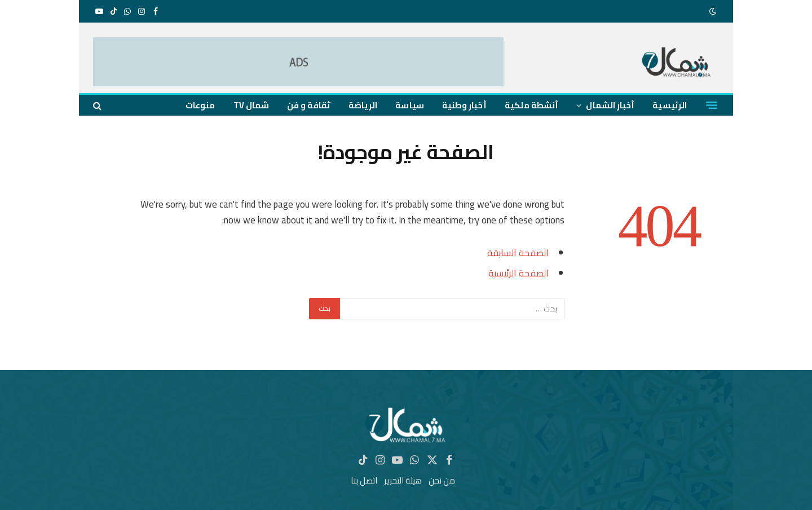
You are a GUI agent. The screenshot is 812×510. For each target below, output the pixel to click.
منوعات (200, 105)
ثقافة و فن (309, 105)
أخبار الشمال (610, 105)
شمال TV (251, 105)
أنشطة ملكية (532, 105)
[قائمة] (712, 105)
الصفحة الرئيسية (518, 273)
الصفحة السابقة (518, 252)
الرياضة (363, 105)
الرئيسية (670, 105)
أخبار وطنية (464, 105)
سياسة (409, 105)
